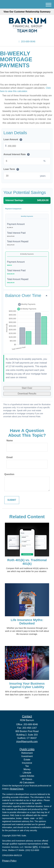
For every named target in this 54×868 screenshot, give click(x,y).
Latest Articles (27, 776)
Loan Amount (13, 140)
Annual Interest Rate (17, 154)
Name (10, 441)
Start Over (27, 388)
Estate (27, 760)
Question (9, 474)
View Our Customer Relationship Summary (27, 12)
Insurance (27, 763)
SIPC (35, 847)
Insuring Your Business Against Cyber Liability (27, 685)
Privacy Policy (9, 861)
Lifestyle (27, 773)
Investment (27, 756)
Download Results (27, 394)
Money (27, 769)
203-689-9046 (27, 42)
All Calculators (27, 783)
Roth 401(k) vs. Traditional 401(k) (27, 562)
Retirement (27, 753)
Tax (27, 766)
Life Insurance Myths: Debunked (27, 622)
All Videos (27, 779)
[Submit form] (12, 500)
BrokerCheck (17, 789)
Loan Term (11, 169)
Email (10, 457)
